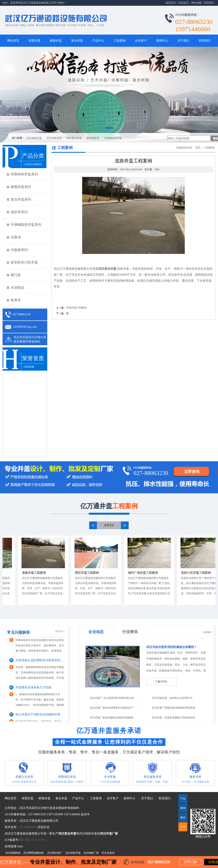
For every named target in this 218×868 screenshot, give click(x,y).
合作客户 (141, 41)
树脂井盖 (56, 41)
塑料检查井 (93, 138)
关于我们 (184, 41)
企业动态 (96, 632)
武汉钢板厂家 (91, 853)
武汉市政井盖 (54, 138)
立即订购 (190, 862)
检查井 (16, 300)
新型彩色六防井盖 (24, 262)
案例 (183, 808)
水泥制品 (17, 288)
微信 (182, 819)
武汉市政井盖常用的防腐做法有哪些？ (172, 647)
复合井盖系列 (21, 199)
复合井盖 (77, 41)
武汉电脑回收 (13, 853)
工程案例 (120, 41)
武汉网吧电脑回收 (34, 853)
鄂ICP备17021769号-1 (33, 840)
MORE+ (60, 631)
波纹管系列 (19, 212)
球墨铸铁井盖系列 (24, 174)
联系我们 (209, 3)
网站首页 (13, 41)
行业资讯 (130, 632)
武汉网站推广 (55, 853)
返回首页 (171, 3)
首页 (198, 148)
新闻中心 (162, 41)
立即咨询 (192, 472)
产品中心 (98, 41)
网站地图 (196, 3)
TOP (183, 827)
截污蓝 (16, 275)
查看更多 (109, 525)
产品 (183, 799)
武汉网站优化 (29, 827)
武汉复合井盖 (74, 138)
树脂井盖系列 (21, 187)
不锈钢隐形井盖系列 (26, 225)
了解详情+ (162, 682)
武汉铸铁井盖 (34, 138)
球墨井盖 (34, 41)
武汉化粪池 (108, 853)
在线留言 (184, 3)
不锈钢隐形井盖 (113, 138)
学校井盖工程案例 (76, 308)
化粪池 (16, 237)
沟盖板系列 (19, 250)
